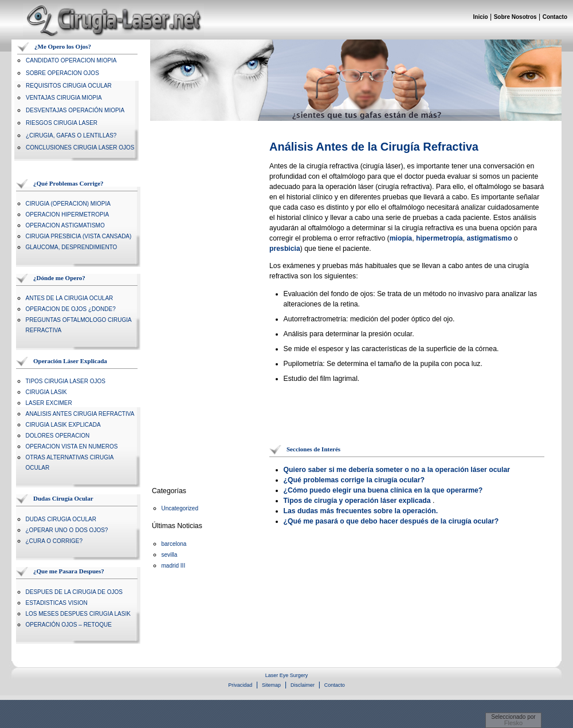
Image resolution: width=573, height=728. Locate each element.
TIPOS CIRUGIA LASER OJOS (66, 381)
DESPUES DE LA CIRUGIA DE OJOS (74, 592)
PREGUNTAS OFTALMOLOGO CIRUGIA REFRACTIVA (79, 325)
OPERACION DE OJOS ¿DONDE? (71, 309)
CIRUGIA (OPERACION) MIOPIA (68, 204)
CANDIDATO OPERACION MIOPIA (71, 60)
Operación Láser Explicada (70, 361)
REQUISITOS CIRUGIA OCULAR (69, 86)
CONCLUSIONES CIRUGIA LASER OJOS (80, 147)
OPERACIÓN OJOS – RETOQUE (69, 625)
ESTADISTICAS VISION (57, 603)
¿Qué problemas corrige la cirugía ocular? (354, 480)
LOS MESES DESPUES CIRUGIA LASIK (78, 614)
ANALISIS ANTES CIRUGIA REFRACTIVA (80, 414)
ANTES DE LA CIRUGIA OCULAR (70, 298)
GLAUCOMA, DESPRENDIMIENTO (72, 247)
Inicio (481, 17)
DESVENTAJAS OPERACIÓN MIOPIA (75, 110)
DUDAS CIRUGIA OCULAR (61, 519)
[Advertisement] (198, 311)
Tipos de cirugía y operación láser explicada (357, 501)
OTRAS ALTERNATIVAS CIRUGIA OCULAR (70, 463)
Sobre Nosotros (515, 17)
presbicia (285, 249)
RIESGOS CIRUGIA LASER (62, 123)
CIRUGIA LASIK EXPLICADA (63, 425)
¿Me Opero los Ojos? (63, 46)
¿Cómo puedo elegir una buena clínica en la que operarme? (383, 490)
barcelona (174, 544)
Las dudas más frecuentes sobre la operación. (361, 511)
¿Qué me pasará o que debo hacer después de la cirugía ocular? (391, 521)
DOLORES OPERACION (58, 436)
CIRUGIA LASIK (46, 392)
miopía (401, 238)
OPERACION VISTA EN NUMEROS (72, 446)
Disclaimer (303, 685)
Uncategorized (180, 508)
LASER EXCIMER (49, 403)
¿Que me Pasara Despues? (69, 571)
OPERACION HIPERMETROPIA (68, 215)
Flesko (513, 723)
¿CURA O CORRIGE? (54, 541)
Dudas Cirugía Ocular (63, 498)
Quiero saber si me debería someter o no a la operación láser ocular (397, 470)
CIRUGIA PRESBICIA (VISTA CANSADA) (79, 236)
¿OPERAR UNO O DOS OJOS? (67, 530)
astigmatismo (489, 238)
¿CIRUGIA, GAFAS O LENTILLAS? (71, 135)
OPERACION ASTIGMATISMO (65, 225)
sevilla (170, 555)
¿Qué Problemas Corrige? (68, 183)
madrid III (174, 566)
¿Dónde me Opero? (59, 278)
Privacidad (240, 685)
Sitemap (271, 685)
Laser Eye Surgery (287, 675)
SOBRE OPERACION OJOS (62, 73)
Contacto (555, 17)
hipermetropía (439, 238)
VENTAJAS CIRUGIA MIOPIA (64, 98)
